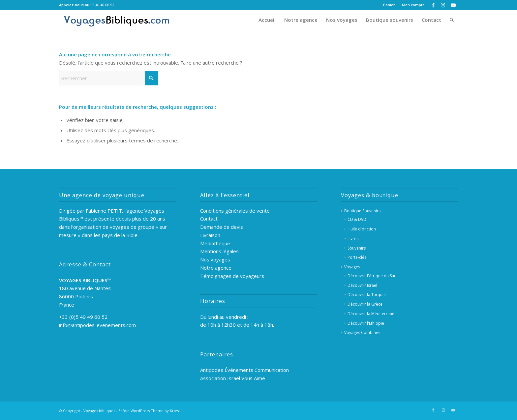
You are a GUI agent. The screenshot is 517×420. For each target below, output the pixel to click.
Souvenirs (357, 248)
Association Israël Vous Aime (233, 378)
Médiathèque (215, 243)
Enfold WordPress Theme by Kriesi (149, 411)
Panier (389, 5)
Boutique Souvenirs (362, 211)
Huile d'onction (362, 229)
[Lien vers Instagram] (443, 5)
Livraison (210, 235)
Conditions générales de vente (235, 211)
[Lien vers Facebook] (433, 5)
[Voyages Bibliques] (117, 20)
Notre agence (216, 268)
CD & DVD (357, 219)
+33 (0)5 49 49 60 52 (83, 317)
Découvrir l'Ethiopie (366, 323)
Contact (209, 219)
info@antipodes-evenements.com (97, 325)
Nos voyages (215, 259)
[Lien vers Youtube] (453, 5)
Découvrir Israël (362, 285)
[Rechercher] (452, 20)
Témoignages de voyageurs (232, 276)
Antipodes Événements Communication (244, 370)
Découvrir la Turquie (367, 295)
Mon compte (413, 5)
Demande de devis (222, 227)
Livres (353, 239)
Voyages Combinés (362, 332)
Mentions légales (219, 251)
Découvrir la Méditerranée (372, 314)
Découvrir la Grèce (365, 304)
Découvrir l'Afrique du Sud (372, 276)
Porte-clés (357, 257)
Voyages (352, 267)
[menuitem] (389, 5)
